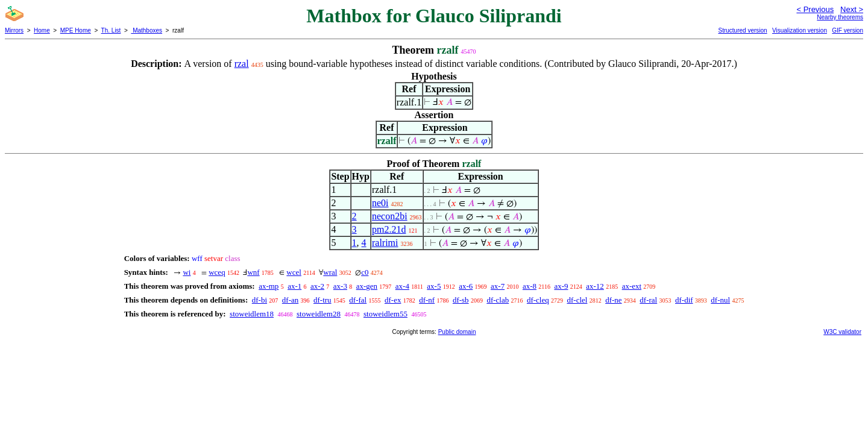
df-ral (648, 300)
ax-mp (269, 286)
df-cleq (538, 300)
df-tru (322, 300)
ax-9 (561, 286)
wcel (294, 272)
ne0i (380, 203)
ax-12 (595, 286)
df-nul (720, 300)
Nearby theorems (840, 17)
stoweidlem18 (252, 314)
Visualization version (800, 30)
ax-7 (498, 286)
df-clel (577, 300)
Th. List (111, 30)
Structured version (742, 30)
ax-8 (530, 286)
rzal (242, 64)
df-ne (613, 300)
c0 (365, 272)
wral (330, 272)
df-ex (393, 300)
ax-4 (402, 286)
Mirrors (14, 30)
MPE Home (76, 30)
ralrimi (385, 243)
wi (187, 272)
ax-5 (434, 286)
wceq (217, 272)
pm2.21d (389, 229)
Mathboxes (146, 30)
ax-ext (632, 286)
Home (42, 30)
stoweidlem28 (319, 314)
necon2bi (390, 216)
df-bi (259, 300)
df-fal (358, 300)
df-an (290, 300)
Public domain (457, 332)
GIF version (848, 30)
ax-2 (317, 286)
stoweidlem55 (385, 314)
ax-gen (367, 286)
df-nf (427, 300)
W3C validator (842, 332)
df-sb (461, 300)
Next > (852, 9)
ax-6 (466, 286)
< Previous (815, 9)
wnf (253, 272)
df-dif (684, 300)
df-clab (498, 300)
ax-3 (340, 286)
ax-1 (294, 286)
